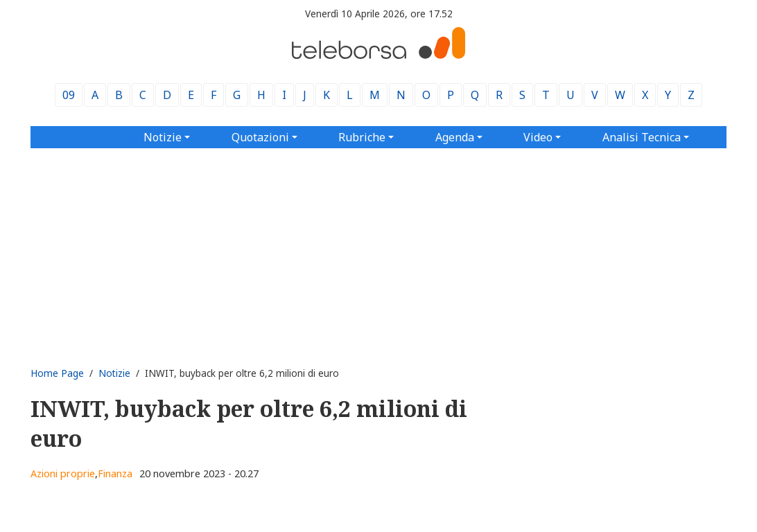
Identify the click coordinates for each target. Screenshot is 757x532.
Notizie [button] (163, 137)
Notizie (114, 373)
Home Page (57, 373)
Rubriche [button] (362, 137)
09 (69, 95)
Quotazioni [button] (260, 137)
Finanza (115, 473)
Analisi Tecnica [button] (642, 137)
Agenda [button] (455, 137)
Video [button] (538, 137)
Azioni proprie (63, 473)
